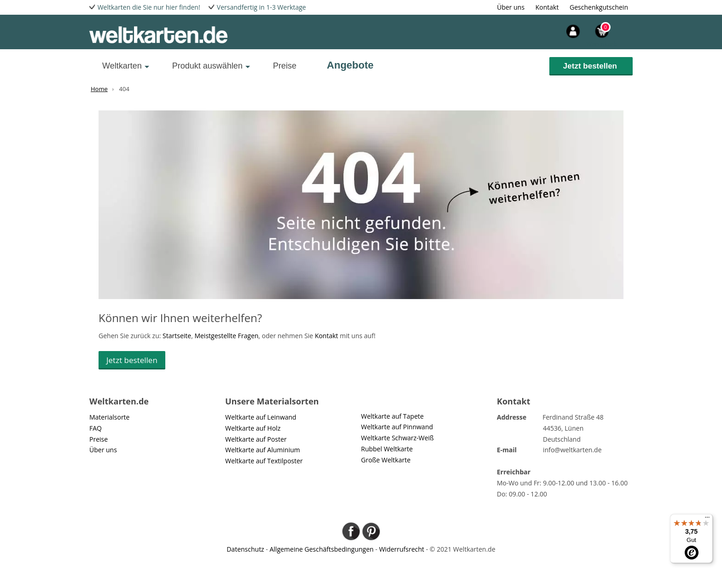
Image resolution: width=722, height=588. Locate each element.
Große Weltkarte (386, 460)
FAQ (96, 428)
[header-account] (556, 30)
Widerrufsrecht (402, 549)
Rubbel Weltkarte (387, 449)
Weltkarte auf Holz (253, 428)
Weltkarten (122, 66)
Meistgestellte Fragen (226, 336)
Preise (285, 66)
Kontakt (547, 7)
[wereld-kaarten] (158, 35)
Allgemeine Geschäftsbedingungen (321, 549)
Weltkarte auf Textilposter (264, 461)
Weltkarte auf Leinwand (261, 417)
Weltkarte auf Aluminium (263, 450)
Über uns (511, 7)
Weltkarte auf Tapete (392, 416)
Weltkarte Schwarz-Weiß (397, 438)
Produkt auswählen (207, 66)
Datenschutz (245, 549)
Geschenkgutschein (599, 7)
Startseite (177, 336)
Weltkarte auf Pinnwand (397, 427)
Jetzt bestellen (590, 66)
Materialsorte (109, 417)
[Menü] (707, 519)
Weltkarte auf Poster (256, 439)
